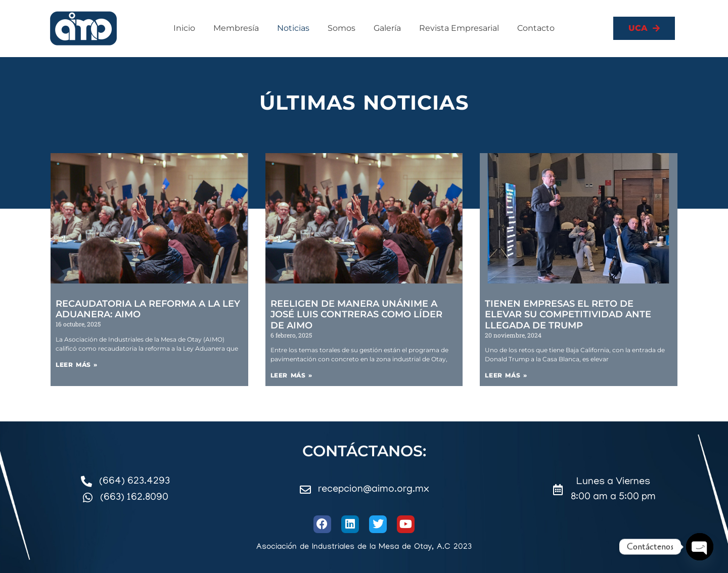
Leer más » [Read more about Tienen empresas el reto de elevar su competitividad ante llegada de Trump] (506, 375)
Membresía (236, 28)
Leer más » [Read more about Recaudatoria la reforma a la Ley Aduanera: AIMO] (77, 365)
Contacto (536, 28)
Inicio (184, 28)
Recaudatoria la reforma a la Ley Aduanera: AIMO (148, 309)
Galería (387, 28)
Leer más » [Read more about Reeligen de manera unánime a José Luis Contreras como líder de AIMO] (291, 375)
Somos (342, 28)
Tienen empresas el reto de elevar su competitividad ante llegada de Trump (568, 315)
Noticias (293, 28)
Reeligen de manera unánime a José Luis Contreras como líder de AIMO (356, 315)
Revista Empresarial (459, 28)
